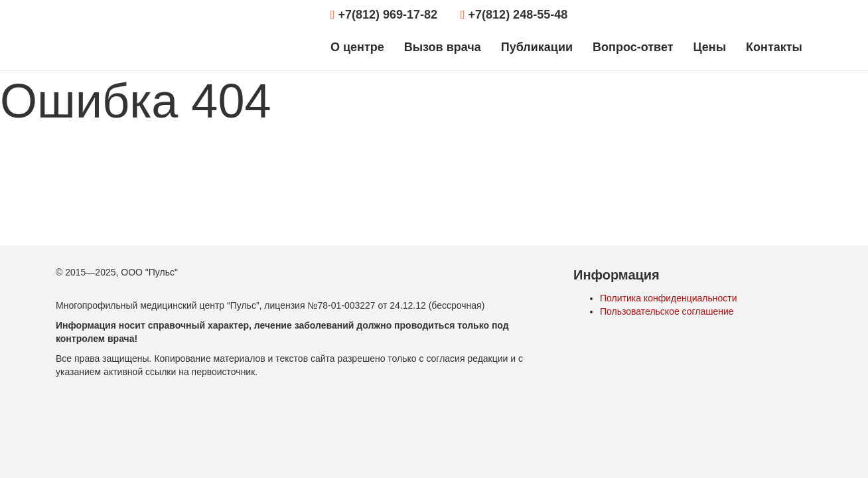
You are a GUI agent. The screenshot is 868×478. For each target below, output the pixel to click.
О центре (357, 47)
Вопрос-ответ (633, 47)
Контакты (774, 47)
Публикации (537, 47)
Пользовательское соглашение (667, 311)
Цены (709, 47)
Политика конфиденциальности (669, 298)
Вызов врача (443, 47)
